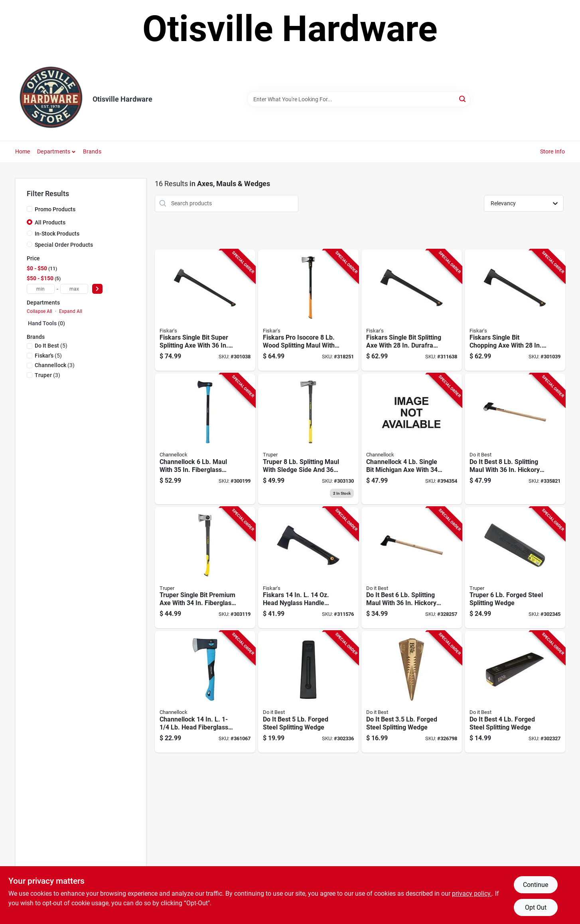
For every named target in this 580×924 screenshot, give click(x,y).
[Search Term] (359, 99)
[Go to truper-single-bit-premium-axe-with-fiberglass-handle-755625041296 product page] (205, 568)
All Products (50, 222)
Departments (54, 151)
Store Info (553, 151)
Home (23, 151)
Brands (92, 151)
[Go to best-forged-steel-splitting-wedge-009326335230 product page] (308, 692)
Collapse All (39, 311)
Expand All (71, 311)
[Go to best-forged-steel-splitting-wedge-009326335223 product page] (515, 692)
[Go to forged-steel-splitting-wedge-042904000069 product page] (515, 568)
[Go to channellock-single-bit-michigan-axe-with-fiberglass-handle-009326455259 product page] (412, 439)
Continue (536, 885)
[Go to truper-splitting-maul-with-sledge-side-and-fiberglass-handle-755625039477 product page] (308, 439)
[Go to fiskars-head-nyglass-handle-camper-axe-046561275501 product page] (308, 568)
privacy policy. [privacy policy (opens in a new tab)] (472, 894)
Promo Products (55, 209)
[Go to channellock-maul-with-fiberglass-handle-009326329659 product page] (205, 439)
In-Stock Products (57, 234)
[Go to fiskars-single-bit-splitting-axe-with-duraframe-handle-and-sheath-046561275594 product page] (412, 310)
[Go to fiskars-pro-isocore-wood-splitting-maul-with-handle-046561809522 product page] (308, 310)
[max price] (74, 289)
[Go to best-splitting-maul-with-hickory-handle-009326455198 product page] (515, 439)
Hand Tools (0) (46, 323)
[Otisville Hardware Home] (51, 99)
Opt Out (536, 907)
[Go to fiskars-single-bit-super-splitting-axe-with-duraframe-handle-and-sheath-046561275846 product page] (205, 310)
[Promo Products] (30, 209)
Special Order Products (64, 245)
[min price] (41, 289)
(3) (55, 365)
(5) (51, 346)
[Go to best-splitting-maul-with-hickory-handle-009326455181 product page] (412, 568)
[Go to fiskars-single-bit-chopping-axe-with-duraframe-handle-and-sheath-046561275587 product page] (515, 310)
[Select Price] (97, 289)
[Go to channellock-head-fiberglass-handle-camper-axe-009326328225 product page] (205, 692)
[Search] (463, 99)
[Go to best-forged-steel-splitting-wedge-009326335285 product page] (412, 692)
